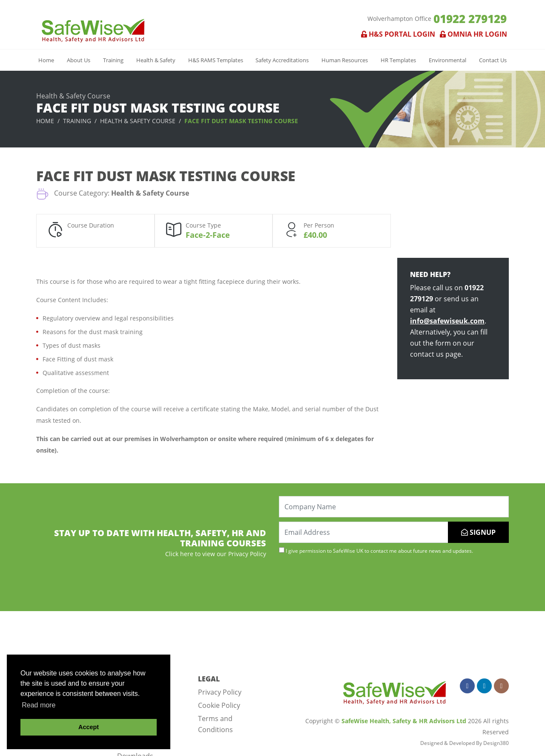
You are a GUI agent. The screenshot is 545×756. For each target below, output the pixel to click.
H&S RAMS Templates (216, 60)
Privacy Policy (220, 692)
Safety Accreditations (282, 60)
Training (113, 60)
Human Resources (345, 60)
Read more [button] (39, 705)
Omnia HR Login (472, 34)
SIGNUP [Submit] (478, 532)
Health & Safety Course (138, 121)
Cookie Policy (219, 705)
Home (46, 60)
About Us (79, 60)
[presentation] (344, 582)
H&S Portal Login (398, 34)
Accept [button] (89, 727)
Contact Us (493, 60)
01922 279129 (470, 19)
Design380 (496, 743)
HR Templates (398, 60)
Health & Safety (156, 60)
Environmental (447, 60)
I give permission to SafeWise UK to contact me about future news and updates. (376, 551)
